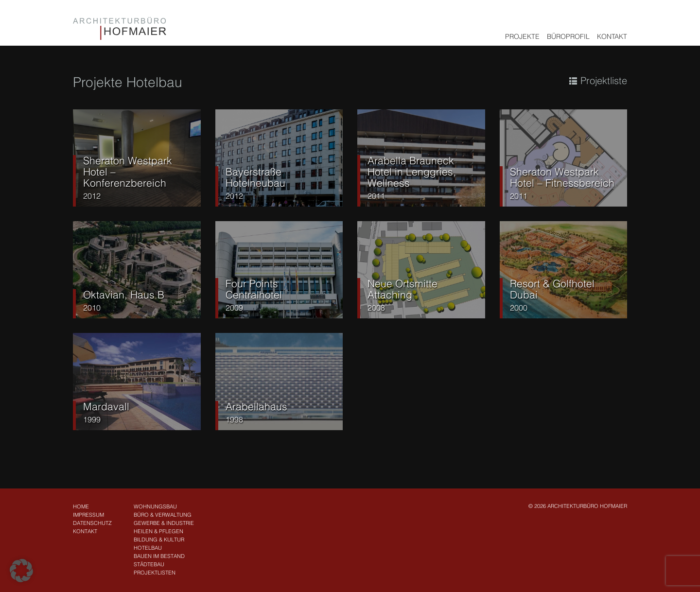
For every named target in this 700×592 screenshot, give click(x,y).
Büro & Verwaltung (163, 515)
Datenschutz (92, 523)
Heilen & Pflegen (158, 531)
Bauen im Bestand (159, 556)
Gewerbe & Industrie (164, 523)
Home (81, 506)
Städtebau (149, 564)
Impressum (88, 515)
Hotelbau (148, 548)
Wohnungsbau (155, 506)
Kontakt (612, 36)
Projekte (522, 36)
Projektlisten (155, 573)
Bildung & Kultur (159, 540)
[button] (21, 571)
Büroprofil (568, 36)
